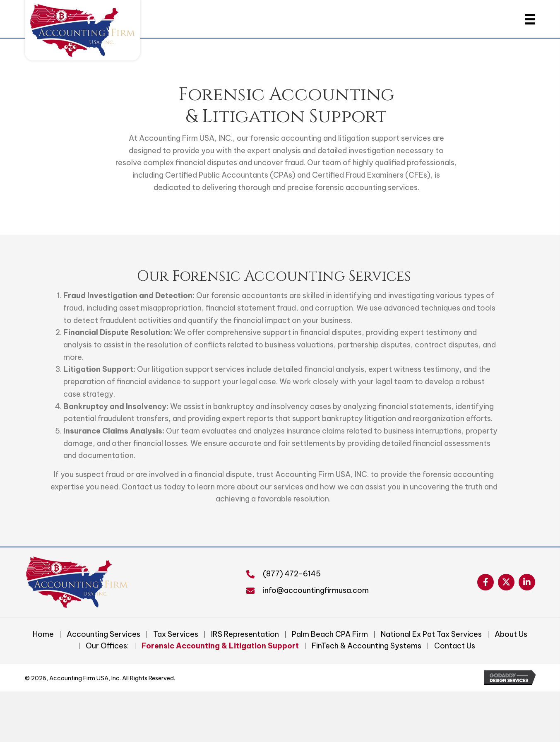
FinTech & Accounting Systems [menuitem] (367, 646)
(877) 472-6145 (292, 574)
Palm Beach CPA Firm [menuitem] (330, 634)
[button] (485, 582)
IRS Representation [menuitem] (245, 634)
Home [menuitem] (43, 634)
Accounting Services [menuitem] (103, 634)
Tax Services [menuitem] (176, 634)
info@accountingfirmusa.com (316, 590)
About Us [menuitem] (511, 634)
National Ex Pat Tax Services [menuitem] (431, 634)
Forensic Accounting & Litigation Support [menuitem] (220, 646)
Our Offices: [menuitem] (107, 646)
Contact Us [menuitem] (455, 646)
